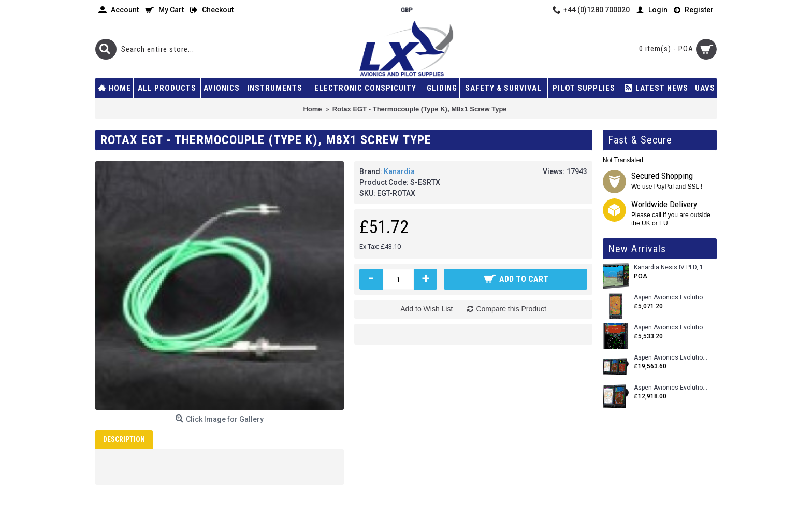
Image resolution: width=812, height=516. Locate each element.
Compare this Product (511, 309)
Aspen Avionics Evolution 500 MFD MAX (671, 298)
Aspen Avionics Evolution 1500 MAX (671, 388)
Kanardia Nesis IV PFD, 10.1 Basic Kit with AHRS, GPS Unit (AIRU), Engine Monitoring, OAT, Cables (671, 268)
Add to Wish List (426, 309)
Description (124, 439)
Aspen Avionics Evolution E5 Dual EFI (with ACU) (671, 328)
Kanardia (399, 171)
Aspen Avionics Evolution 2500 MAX (671, 358)
